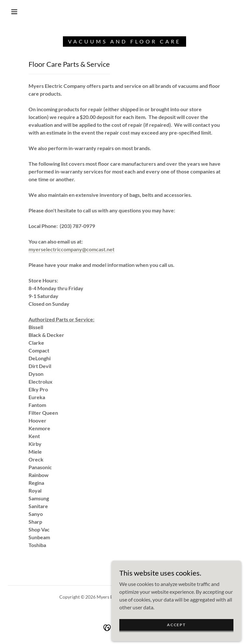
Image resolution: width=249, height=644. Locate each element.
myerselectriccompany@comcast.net (71, 249)
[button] (14, 12)
